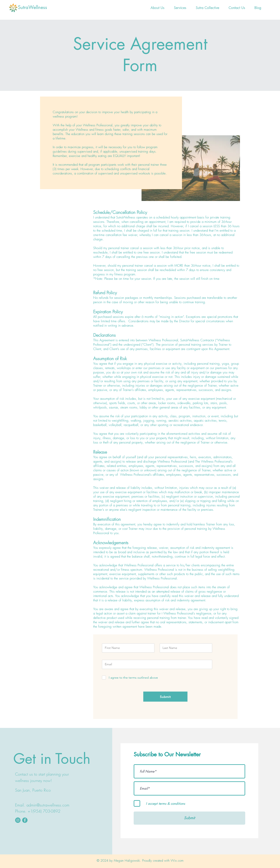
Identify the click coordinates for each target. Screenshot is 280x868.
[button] (180, 8)
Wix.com (177, 861)
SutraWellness (32, 7)
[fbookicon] (25, 820)
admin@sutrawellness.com (48, 805)
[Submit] (165, 697)
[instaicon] (18, 820)
